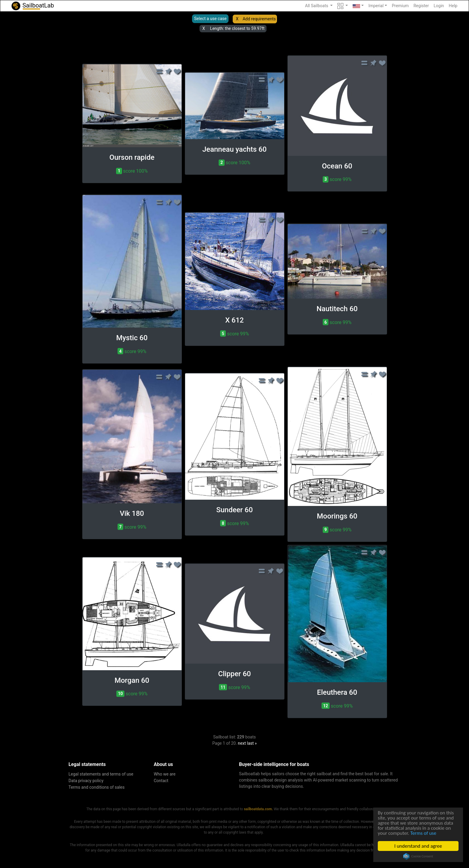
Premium (400, 6)
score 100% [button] (132, 171)
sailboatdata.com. (258, 809)
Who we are (165, 774)
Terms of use (424, 833)
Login (439, 6)
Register (421, 6)
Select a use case (210, 19)
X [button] (237, 19)
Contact (161, 781)
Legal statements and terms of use (101, 774)
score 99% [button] (337, 179)
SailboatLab (32, 6)
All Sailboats (317, 6)
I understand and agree (419, 846)
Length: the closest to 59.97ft (237, 28)
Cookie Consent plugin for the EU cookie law (418, 856)
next (242, 743)
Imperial (376, 6)
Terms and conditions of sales (97, 787)
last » (252, 743)
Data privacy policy (86, 781)
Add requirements (259, 19)
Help (453, 6)
